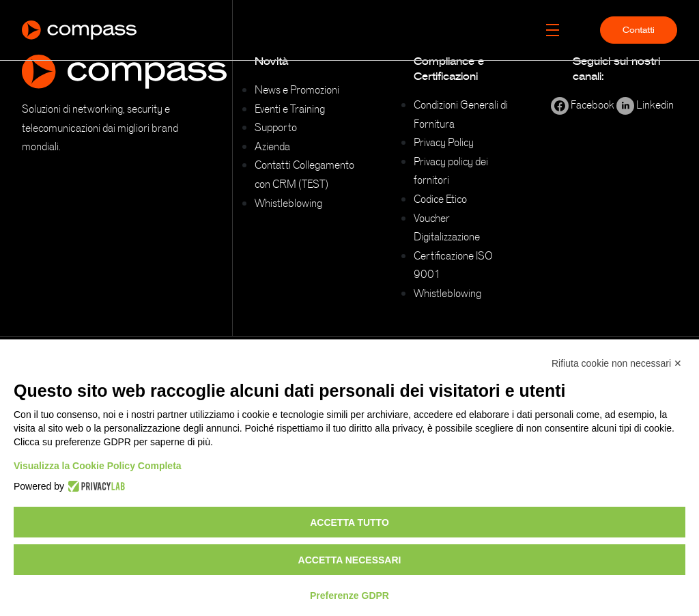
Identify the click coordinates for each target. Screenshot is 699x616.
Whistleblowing (288, 203)
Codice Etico (440, 199)
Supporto (276, 127)
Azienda (272, 146)
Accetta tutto (349, 522)
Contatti (639, 30)
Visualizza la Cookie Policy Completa (98, 466)
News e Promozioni (297, 89)
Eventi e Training (290, 109)
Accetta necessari (350, 560)
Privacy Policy (444, 142)
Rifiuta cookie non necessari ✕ (617, 363)
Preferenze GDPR (349, 596)
